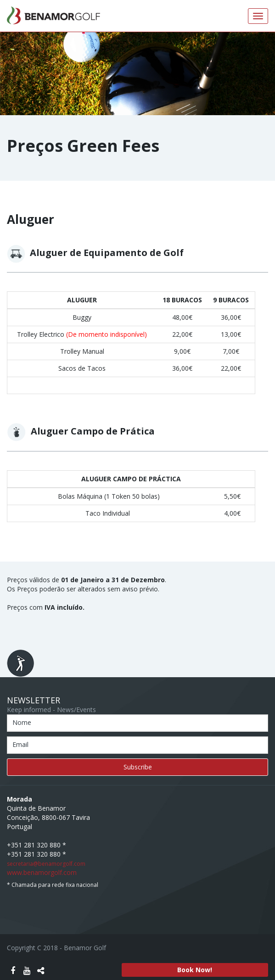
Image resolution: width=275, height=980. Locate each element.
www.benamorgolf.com (42, 872)
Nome (22, 722)
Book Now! (195, 970)
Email (20, 744)
